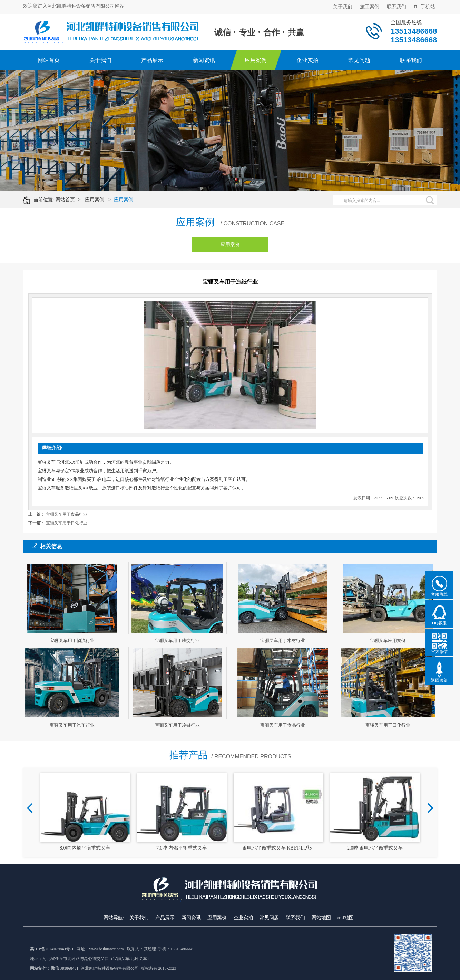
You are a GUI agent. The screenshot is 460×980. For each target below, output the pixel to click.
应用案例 (256, 60)
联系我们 (397, 7)
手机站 (425, 7)
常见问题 (359, 60)
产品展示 (152, 60)
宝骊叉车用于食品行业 (67, 514)
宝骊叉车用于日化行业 (67, 523)
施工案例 (370, 7)
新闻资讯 (204, 60)
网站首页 (49, 60)
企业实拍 (307, 60)
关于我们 (343, 7)
